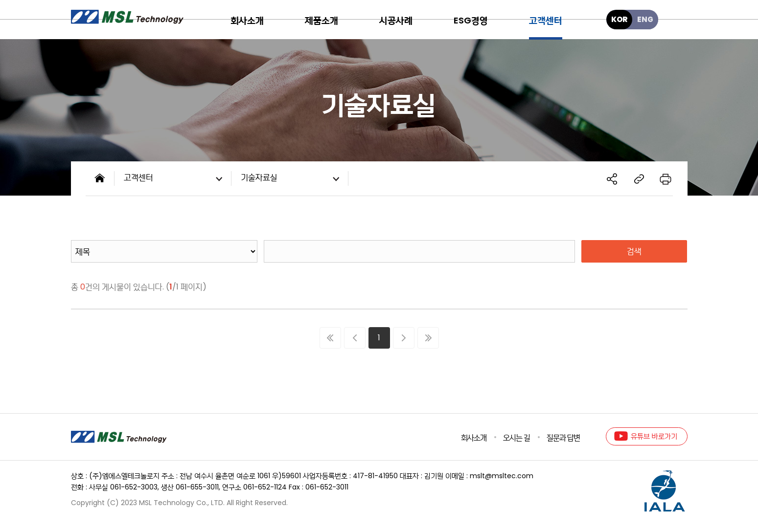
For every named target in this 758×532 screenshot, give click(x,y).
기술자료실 (292, 179)
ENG (645, 19)
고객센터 (175, 179)
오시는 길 (517, 438)
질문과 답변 (563, 438)
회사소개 (474, 438)
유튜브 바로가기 (654, 436)
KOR (619, 19)
